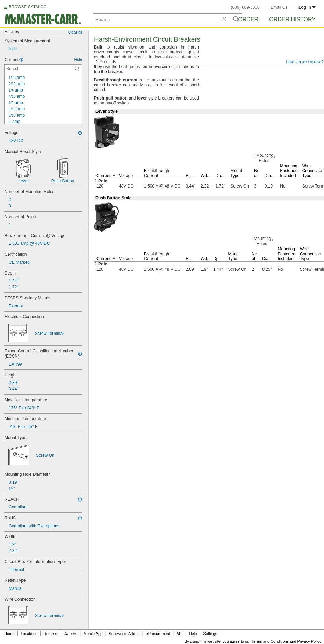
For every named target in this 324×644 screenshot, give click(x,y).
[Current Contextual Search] (43, 69)
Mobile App (93, 634)
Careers (70, 634)
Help (193, 634)
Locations (29, 634)
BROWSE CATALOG (28, 7)
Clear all (75, 32)
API (180, 634)
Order (248, 19)
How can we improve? (305, 62)
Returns (51, 634)
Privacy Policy (309, 641)
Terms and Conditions (270, 641)
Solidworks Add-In (124, 634)
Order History (292, 19)
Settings (210, 634)
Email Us (279, 7)
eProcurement (158, 634)
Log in (307, 7)
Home (9, 634)
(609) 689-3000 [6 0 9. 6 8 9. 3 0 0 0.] (245, 7)
